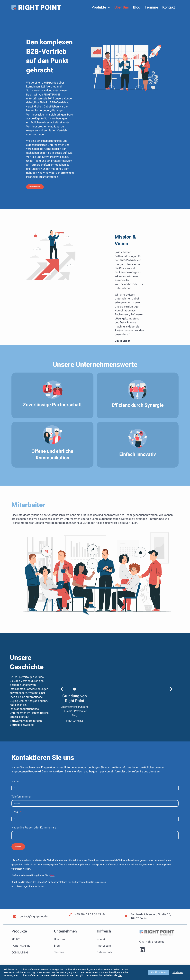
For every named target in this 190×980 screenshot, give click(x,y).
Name (15, 785)
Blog (137, 7)
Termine (151, 7)
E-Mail (16, 817)
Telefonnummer (21, 801)
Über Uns (122, 7)
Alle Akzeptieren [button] (159, 972)
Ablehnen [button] (178, 972)
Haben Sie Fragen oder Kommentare (34, 833)
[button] (47, 189)
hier (52, 894)
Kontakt (169, 7)
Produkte (101, 7)
